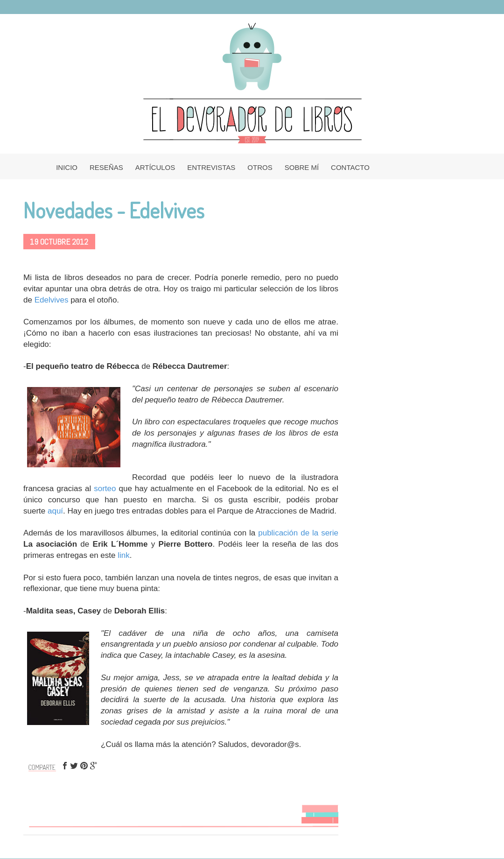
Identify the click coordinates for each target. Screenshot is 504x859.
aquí (55, 511)
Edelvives (52, 300)
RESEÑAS (106, 167)
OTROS (260, 167)
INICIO (67, 167)
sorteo (105, 489)
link (124, 555)
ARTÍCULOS (155, 167)
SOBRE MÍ (302, 167)
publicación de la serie (298, 533)
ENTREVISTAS (211, 167)
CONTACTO (350, 167)
